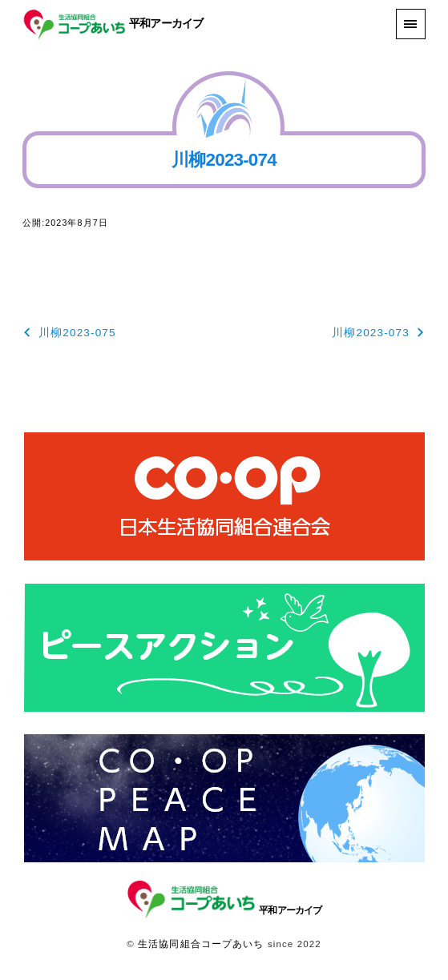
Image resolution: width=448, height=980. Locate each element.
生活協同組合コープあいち (201, 944)
